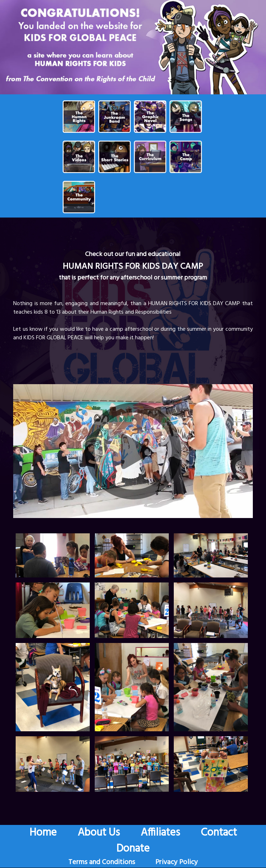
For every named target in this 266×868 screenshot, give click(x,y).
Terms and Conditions (102, 862)
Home (43, 833)
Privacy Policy (176, 862)
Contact (219, 833)
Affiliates (160, 833)
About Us (99, 833)
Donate (133, 849)
